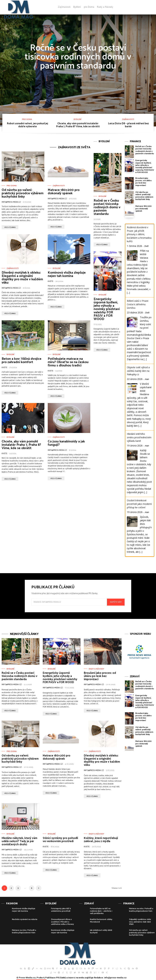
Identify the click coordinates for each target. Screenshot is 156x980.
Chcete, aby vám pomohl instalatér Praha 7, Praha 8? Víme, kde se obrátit (78, 125)
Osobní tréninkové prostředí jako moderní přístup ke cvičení (139, 504)
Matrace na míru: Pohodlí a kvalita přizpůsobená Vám (24, 931)
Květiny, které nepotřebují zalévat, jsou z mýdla (101, 840)
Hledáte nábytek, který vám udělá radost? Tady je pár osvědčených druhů (19, 841)
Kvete (50, 281)
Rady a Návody (96, 669)
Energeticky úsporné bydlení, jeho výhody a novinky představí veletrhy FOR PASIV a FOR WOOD (107, 309)
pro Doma (27, 119)
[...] (128, 293)
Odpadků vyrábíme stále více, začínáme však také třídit (140, 922)
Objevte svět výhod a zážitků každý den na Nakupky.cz (138, 371)
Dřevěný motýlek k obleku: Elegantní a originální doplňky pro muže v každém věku (22, 278)
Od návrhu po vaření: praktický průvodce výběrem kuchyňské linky (23, 193)
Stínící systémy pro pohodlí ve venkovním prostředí (60, 840)
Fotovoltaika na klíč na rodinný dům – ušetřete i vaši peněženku (101, 911)
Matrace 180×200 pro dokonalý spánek (64, 192)
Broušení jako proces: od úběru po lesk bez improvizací (143, 182)
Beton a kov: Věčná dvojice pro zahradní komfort (22, 361)
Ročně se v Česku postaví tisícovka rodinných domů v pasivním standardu (78, 57)
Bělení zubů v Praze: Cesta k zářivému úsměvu (138, 304)
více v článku (10, 227)
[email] (69, 602)
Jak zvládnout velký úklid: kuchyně (101, 931)
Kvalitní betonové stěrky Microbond (101, 921)
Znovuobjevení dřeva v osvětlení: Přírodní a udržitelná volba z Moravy (62, 922)
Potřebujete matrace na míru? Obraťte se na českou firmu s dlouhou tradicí (68, 362)
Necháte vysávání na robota (25, 919)
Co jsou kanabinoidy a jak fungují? (66, 443)
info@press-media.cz (11, 202)
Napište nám (116, 602)
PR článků (61, 978)
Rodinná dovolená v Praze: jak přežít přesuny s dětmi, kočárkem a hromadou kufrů (139, 234)
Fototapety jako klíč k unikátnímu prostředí (61, 910)
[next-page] (39, 888)
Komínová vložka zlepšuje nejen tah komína (67, 274)
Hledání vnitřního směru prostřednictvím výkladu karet (139, 437)
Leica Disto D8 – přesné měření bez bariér (128, 125)
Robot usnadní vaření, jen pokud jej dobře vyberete (28, 125)
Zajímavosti (128, 119)
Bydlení (78, 119)
